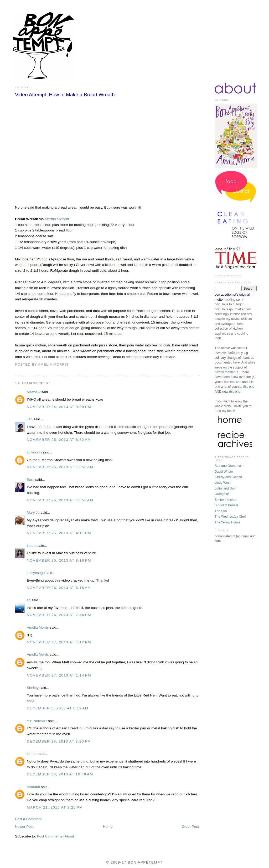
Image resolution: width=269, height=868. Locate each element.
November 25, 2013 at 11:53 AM (60, 500)
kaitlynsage (36, 573)
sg (29, 600)
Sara (31, 480)
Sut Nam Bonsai (226, 505)
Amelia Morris (38, 627)
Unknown (34, 452)
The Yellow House (227, 522)
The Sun (221, 511)
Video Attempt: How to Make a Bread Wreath (65, 95)
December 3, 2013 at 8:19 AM (58, 708)
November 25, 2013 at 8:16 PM (59, 560)
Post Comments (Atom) (55, 836)
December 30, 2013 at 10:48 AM (60, 774)
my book (228, 411)
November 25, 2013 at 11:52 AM (60, 467)
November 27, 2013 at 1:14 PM (59, 675)
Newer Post (24, 827)
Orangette (222, 494)
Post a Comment (28, 819)
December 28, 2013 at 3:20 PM (59, 741)
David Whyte (224, 472)
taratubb (33, 787)
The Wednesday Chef (230, 517)
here (237, 362)
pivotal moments (226, 372)
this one (236, 382)
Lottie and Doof (226, 488)
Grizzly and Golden (228, 477)
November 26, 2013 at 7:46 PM (59, 615)
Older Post (190, 827)
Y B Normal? (37, 721)
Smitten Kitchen (226, 500)
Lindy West (223, 483)
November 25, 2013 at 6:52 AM (59, 440)
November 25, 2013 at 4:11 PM (59, 533)
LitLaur (32, 754)
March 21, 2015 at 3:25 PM (55, 807)
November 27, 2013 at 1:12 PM (59, 642)
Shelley (33, 688)
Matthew (34, 392)
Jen (30, 419)
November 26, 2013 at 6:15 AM (59, 588)
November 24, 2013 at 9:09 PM (59, 407)
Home (108, 827)
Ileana (32, 546)
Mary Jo (33, 513)
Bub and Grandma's (229, 466)
